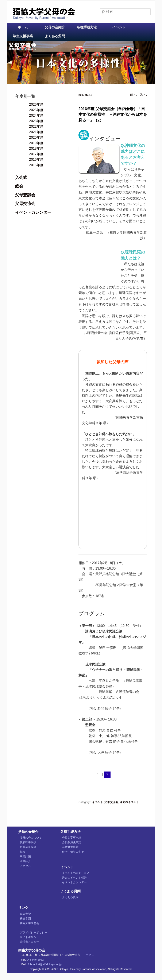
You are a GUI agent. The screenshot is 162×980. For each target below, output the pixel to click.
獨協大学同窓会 (29, 923)
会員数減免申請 (72, 842)
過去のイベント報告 (74, 878)
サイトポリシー (29, 937)
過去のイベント (129, 802)
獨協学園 (25, 919)
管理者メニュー (29, 942)
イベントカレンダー (33, 212)
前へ (133, 95)
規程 (23, 852)
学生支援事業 (23, 36)
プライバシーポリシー (34, 932)
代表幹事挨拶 (28, 842)
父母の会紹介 (55, 27)
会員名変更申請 (72, 838)
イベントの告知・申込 (76, 873)
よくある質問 (55, 36)
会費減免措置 (70, 847)
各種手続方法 (87, 27)
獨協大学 (25, 914)
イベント (119, 27)
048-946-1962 (35, 960)
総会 (19, 186)
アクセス (25, 866)
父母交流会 (111, 802)
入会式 (21, 177)
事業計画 (25, 856)
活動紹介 (25, 861)
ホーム (23, 27)
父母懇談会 (25, 195)
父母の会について (31, 838)
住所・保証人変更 (73, 852)
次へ (143, 95)
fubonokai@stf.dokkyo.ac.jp (45, 964)
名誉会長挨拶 (28, 847)
